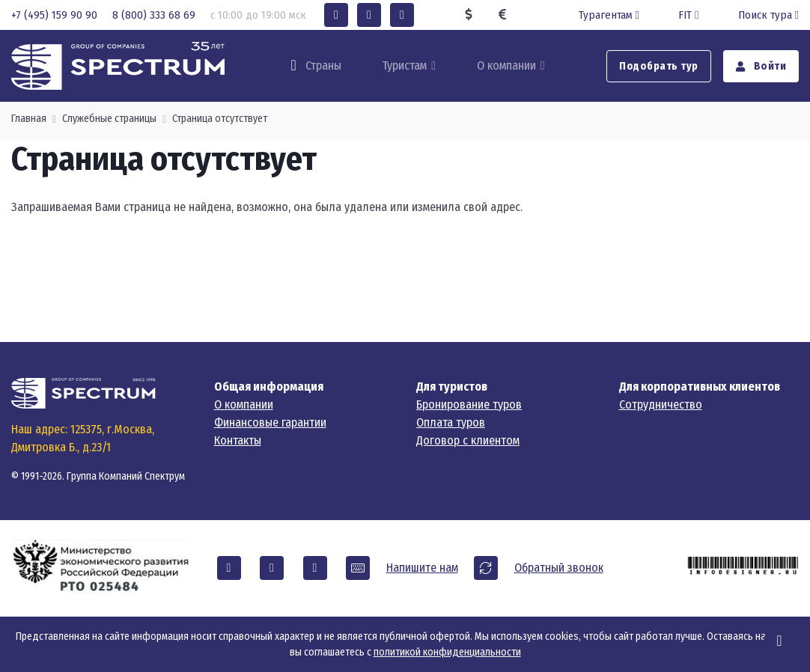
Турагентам (610, 15)
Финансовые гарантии (270, 422)
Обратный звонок (559, 568)
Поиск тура (768, 15)
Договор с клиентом (468, 440)
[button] (336, 15)
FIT (690, 15)
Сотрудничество (661, 404)
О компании (506, 65)
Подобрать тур (659, 66)
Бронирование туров (469, 404)
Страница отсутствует (220, 119)
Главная (29, 119)
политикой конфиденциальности (447, 652)
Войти (761, 66)
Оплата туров (451, 422)
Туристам (404, 65)
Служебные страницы (109, 119)
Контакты (238, 440)
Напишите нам (422, 568)
